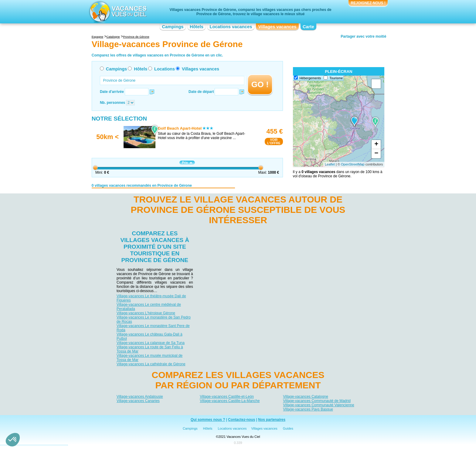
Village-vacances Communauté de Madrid (317, 401)
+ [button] (376, 145)
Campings (173, 27)
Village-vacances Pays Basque (308, 409)
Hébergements (310, 78)
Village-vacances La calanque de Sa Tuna (151, 343)
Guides (288, 428)
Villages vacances (277, 27)
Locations (165, 69)
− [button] (376, 154)
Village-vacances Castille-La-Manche (230, 401)
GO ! (260, 84)
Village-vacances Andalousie (140, 397)
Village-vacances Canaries (138, 401)
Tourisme (336, 78)
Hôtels (197, 27)
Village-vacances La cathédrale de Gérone (151, 364)
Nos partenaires (272, 420)
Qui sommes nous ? (208, 420)
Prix (187, 163)
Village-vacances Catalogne (306, 397)
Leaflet (330, 164)
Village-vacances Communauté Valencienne (318, 405)
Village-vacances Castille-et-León (227, 397)
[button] (13, 440)
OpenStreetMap (353, 164)
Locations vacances (231, 27)
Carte (308, 27)
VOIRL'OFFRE (274, 141)
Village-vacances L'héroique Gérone (146, 313)
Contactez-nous (241, 420)
